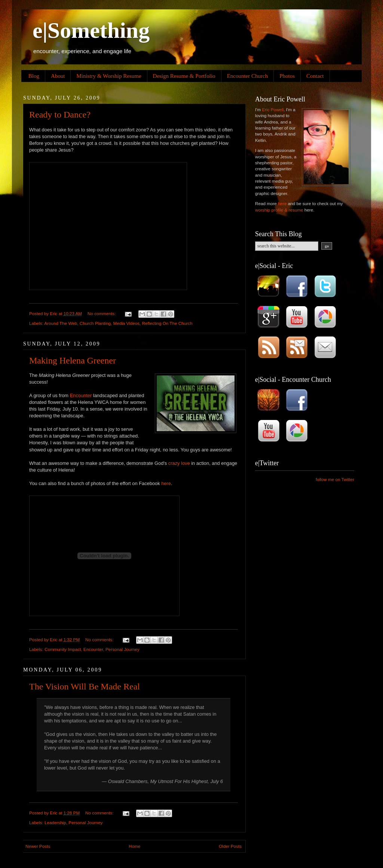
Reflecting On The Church (167, 323)
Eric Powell (273, 109)
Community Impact (63, 649)
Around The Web (61, 323)
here (166, 483)
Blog (34, 76)
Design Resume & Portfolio (184, 76)
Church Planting (95, 323)
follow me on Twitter (335, 479)
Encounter (81, 395)
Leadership (55, 823)
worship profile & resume (279, 210)
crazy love (179, 463)
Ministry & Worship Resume (109, 76)
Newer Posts (38, 846)
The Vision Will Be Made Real (85, 686)
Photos (287, 76)
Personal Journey (122, 649)
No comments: (102, 313)
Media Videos (126, 323)
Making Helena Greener (73, 360)
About (58, 76)
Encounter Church (248, 76)
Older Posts (230, 846)
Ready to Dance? (60, 115)
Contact (315, 76)
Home (134, 846)
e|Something (91, 30)
